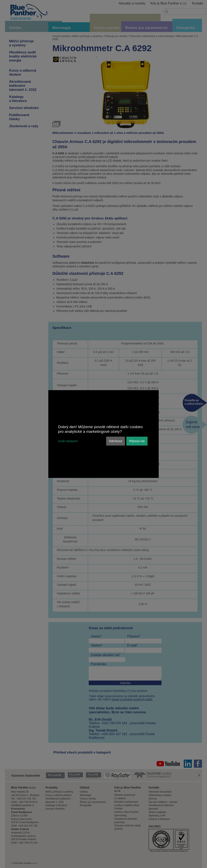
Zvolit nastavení (68, 441)
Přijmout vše (137, 441)
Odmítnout (116, 441)
